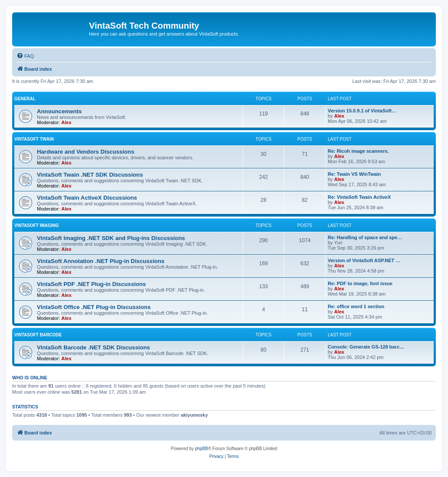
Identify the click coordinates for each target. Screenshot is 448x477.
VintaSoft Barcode (38, 335)
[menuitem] (25, 56)
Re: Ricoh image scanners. (358, 151)
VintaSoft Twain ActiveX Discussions (87, 198)
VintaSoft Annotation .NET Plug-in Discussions (101, 261)
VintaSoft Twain (34, 139)
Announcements (59, 111)
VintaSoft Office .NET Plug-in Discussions (94, 307)
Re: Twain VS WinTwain (354, 174)
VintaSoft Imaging (37, 225)
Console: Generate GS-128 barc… (366, 347)
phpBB (201, 449)
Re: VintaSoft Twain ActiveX (359, 197)
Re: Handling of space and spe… (365, 237)
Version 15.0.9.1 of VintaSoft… (362, 111)
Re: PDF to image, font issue (360, 283)
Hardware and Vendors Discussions (86, 152)
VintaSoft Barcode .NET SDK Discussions (94, 347)
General (25, 99)
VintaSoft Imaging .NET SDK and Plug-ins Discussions (111, 238)
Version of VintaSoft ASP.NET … (364, 260)
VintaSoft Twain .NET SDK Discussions (90, 175)
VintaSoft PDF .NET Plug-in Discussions (91, 284)
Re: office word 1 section (356, 306)
